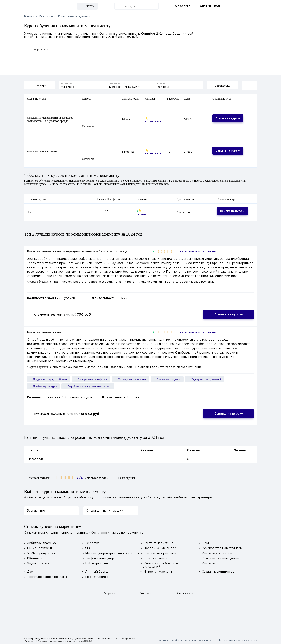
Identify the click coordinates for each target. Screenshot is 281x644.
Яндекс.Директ (37, 563)
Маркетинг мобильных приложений (159, 565)
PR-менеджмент (38, 548)
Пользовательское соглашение (237, 640)
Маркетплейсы (95, 577)
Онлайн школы (211, 6)
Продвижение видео (158, 548)
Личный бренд (95, 572)
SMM (204, 543)
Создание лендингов (216, 572)
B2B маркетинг (95, 563)
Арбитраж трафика (40, 543)
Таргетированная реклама (46, 577)
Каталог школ (185, 593)
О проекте (182, 6)
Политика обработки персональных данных (184, 640)
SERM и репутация (40, 553)
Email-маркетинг (155, 558)
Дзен (29, 572)
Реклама (207, 563)
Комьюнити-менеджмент (42, 151)
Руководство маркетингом (221, 548)
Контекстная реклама (158, 553)
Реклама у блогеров (215, 553)
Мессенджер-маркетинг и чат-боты (111, 553)
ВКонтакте (33, 558)
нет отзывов (153, 121)
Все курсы (46, 16)
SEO (87, 548)
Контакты (146, 593)
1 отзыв (141, 214)
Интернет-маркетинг (158, 572)
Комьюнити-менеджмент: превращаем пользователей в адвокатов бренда (50, 119)
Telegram (91, 543)
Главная (29, 16)
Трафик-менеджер (98, 558)
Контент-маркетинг (157, 543)
